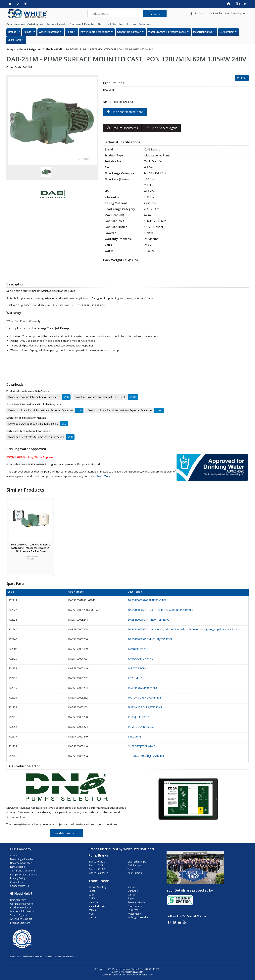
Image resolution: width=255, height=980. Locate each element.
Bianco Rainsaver (98, 873)
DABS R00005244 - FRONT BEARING (149, 620)
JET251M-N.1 (135, 678)
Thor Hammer (135, 906)
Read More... (104, 476)
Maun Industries (97, 906)
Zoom (86, 159)
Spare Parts (14, 40)
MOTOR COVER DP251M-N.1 (145, 698)
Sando (131, 887)
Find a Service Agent (164, 128)
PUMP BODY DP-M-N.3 (141, 727)
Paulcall (93, 910)
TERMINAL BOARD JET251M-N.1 (146, 756)
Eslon (91, 895)
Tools (70, 32)
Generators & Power (129, 32)
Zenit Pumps (135, 873)
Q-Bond (93, 917)
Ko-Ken (92, 898)
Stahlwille (133, 891)
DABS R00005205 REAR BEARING (147, 600)
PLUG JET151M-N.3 (139, 717)
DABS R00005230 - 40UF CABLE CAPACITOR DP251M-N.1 (160, 610)
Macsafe (93, 902)
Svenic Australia (136, 902)
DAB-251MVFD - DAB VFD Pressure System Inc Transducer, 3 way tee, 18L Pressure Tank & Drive (31, 548)
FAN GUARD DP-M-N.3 (141, 659)
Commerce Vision (145, 975)
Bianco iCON (96, 865)
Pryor (92, 914)
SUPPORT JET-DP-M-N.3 (142, 746)
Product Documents (125, 128)
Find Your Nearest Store (127, 112)
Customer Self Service (122, 975)
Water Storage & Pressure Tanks (167, 32)
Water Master (135, 914)
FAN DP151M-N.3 (138, 649)
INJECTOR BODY (137, 668)
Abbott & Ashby (97, 887)
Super (131, 898)
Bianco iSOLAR (97, 869)
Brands (12, 32)
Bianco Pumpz (97, 862)
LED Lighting (227, 32)
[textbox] (115, 14)
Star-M (131, 895)
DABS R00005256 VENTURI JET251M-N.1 (151, 639)
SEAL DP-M (134, 736)
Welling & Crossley (138, 917)
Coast (92, 891)
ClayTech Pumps (137, 862)
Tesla (130, 869)
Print (244, 78)
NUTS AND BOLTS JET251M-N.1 (146, 707)
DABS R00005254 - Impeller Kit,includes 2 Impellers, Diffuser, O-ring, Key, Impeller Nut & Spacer (184, 629)
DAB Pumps (134, 865)
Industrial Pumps (203, 32)
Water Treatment (49, 32)
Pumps (27, 32)
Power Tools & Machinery (95, 32)
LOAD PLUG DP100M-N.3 (142, 688)
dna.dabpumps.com (66, 833)
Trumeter (133, 910)
